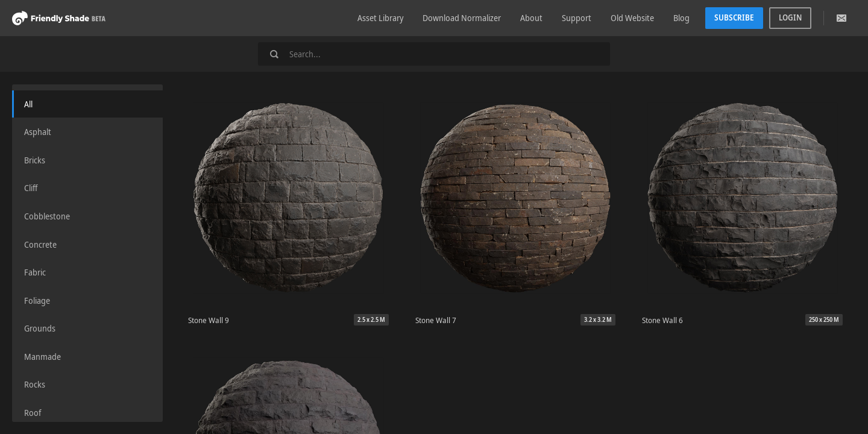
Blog (681, 18)
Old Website (632, 18)
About (531, 18)
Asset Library (380, 18)
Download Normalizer (462, 18)
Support (577, 18)
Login (790, 17)
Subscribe (734, 17)
